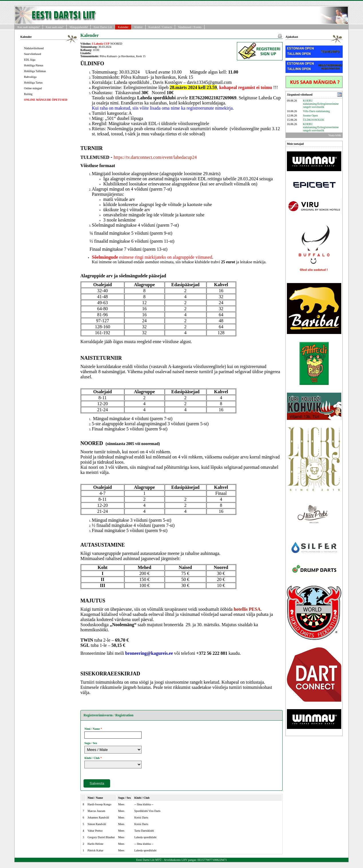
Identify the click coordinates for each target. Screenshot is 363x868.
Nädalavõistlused (34, 48)
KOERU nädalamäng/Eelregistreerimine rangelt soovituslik (321, 104)
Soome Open (310, 115)
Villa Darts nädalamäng (316, 111)
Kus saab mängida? (29, 27)
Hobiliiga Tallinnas (35, 71)
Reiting (28, 94)
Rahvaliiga (30, 77)
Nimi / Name (92, 729)
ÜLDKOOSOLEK (314, 120)
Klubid (138, 27)
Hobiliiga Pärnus (34, 65)
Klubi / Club (92, 758)
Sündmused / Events (190, 27)
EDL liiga (30, 60)
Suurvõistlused (32, 54)
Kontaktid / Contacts (160, 27)
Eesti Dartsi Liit (103, 27)
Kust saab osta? (55, 27)
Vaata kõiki (335, 135)
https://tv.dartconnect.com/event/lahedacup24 (155, 157)
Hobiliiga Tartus (33, 83)
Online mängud (33, 88)
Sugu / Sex (91, 743)
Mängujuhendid (79, 27)
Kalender (123, 27)
